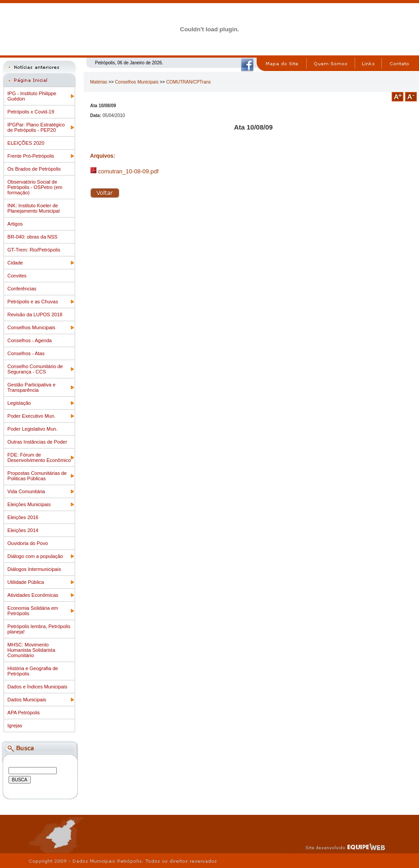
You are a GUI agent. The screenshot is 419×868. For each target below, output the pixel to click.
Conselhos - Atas (26, 353)
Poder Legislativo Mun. (33, 429)
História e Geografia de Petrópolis (33, 671)
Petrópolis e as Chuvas (33, 302)
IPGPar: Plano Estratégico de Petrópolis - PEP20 (36, 127)
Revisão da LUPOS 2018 (35, 314)
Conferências (22, 289)
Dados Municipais (27, 700)
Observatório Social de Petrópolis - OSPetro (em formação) (35, 187)
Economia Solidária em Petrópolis (33, 611)
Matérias (99, 82)
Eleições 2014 (23, 530)
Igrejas (15, 725)
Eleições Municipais (29, 504)
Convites (17, 276)
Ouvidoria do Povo (28, 543)
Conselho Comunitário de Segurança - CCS (35, 369)
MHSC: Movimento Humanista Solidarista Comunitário (32, 650)
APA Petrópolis (24, 713)
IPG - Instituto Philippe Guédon (32, 96)
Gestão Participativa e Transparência (32, 387)
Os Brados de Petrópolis (34, 169)
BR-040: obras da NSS (33, 237)
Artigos (15, 224)
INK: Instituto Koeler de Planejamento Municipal (34, 208)
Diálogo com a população (35, 556)
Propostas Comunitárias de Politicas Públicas (37, 476)
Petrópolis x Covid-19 (31, 112)
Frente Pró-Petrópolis (31, 156)
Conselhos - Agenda (30, 340)
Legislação (19, 403)
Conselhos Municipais (32, 327)
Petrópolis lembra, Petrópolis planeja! (39, 629)
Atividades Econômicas (33, 595)
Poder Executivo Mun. (32, 416)
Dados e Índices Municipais (38, 687)
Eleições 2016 (23, 517)
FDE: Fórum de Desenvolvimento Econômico (39, 457)
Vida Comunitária (26, 491)
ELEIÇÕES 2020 (26, 143)
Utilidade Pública (26, 582)
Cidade (15, 263)
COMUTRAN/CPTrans (189, 82)
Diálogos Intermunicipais (34, 569)
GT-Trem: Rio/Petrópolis (34, 250)
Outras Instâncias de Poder (37, 442)
